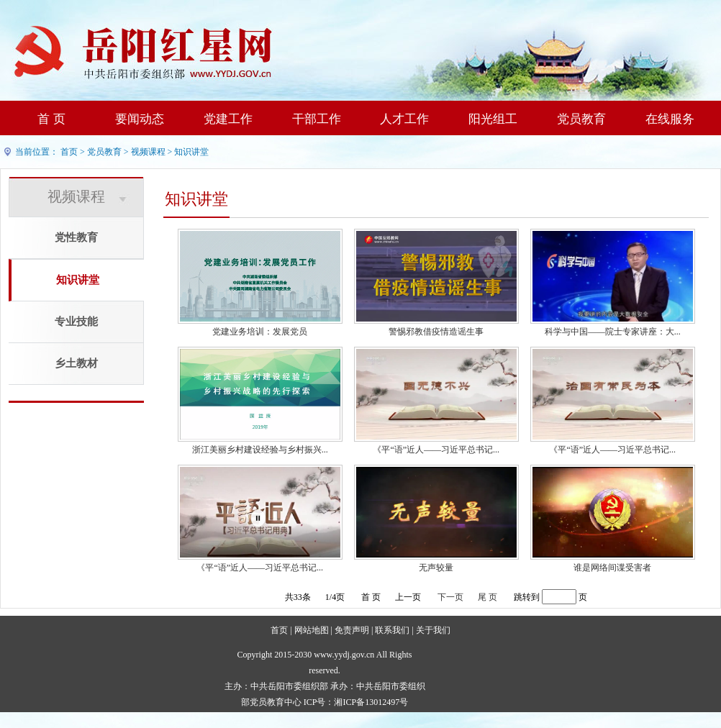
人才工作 (404, 119)
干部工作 (317, 119)
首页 (69, 152)
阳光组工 (493, 119)
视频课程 (148, 152)
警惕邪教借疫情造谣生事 (436, 332)
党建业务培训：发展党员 (260, 332)
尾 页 (488, 597)
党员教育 (581, 119)
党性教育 (76, 237)
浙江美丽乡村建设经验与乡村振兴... (260, 450)
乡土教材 (76, 363)
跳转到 (527, 597)
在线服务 (670, 119)
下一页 (450, 597)
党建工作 (228, 119)
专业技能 (76, 322)
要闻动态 (140, 119)
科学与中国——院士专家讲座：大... (613, 332)
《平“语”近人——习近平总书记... (436, 450)
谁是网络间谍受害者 (612, 568)
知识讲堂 (191, 152)
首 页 (51, 119)
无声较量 (436, 568)
